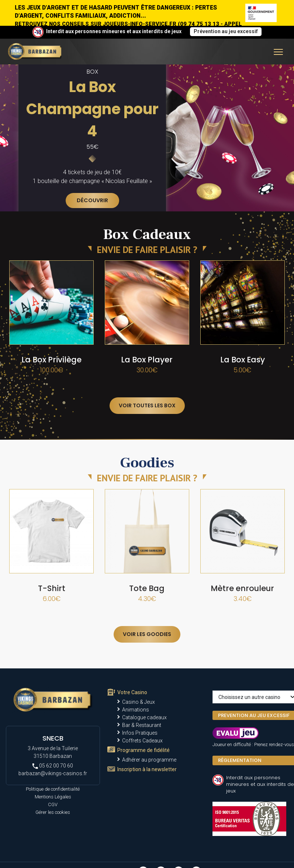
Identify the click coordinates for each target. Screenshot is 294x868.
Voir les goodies (147, 634)
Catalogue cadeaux (144, 717)
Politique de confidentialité (53, 789)
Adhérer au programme (149, 760)
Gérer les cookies (53, 812)
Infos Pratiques (140, 733)
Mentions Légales (53, 797)
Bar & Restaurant (142, 725)
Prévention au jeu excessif (226, 31)
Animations (136, 710)
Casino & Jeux (139, 702)
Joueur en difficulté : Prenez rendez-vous (253, 744)
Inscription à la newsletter (147, 769)
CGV (53, 804)
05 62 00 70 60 (53, 766)
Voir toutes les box (147, 405)
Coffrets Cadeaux (142, 741)
